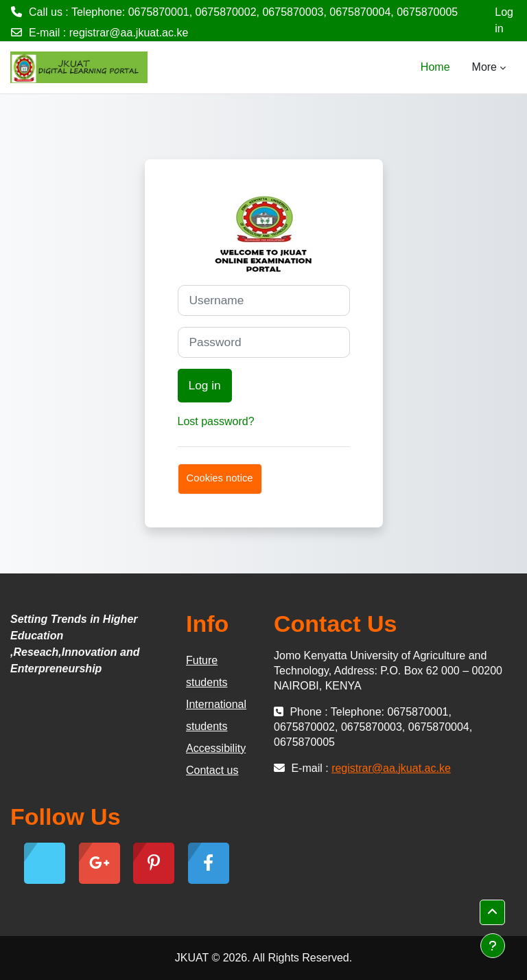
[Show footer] (493, 946)
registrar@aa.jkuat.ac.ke (129, 33)
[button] (492, 912)
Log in (504, 20)
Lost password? (216, 421)
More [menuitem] (484, 67)
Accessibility (216, 748)
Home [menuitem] (435, 67)
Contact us (212, 770)
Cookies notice (220, 478)
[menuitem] (461, 67)
